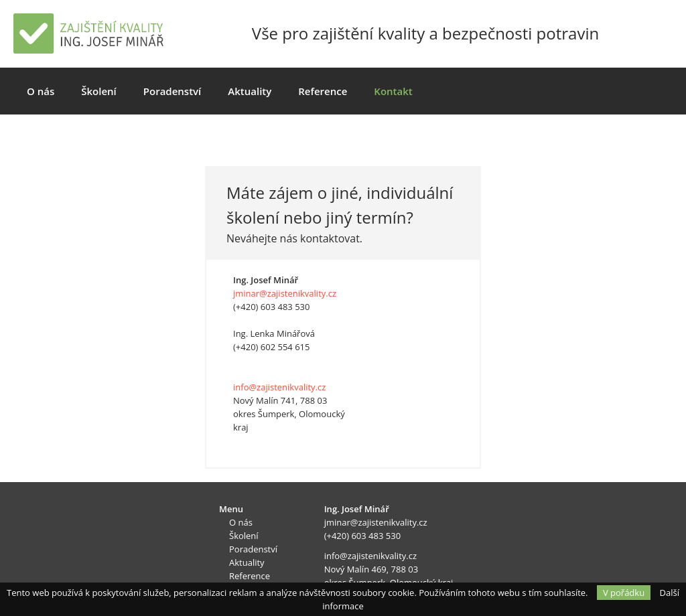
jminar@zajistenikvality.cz (285, 293)
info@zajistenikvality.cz (279, 387)
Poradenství (173, 91)
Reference (323, 91)
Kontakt (393, 91)
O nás (41, 91)
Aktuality (250, 91)
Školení (99, 91)
